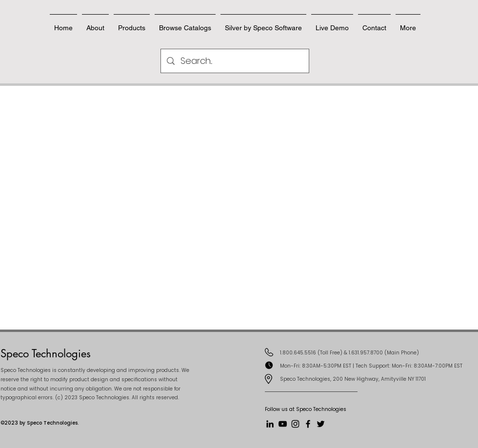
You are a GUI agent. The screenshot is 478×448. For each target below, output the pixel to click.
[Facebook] (308, 424)
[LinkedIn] (270, 424)
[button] (374, 23)
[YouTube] (283, 424)
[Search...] (234, 61)
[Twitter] (321, 424)
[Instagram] (295, 424)
